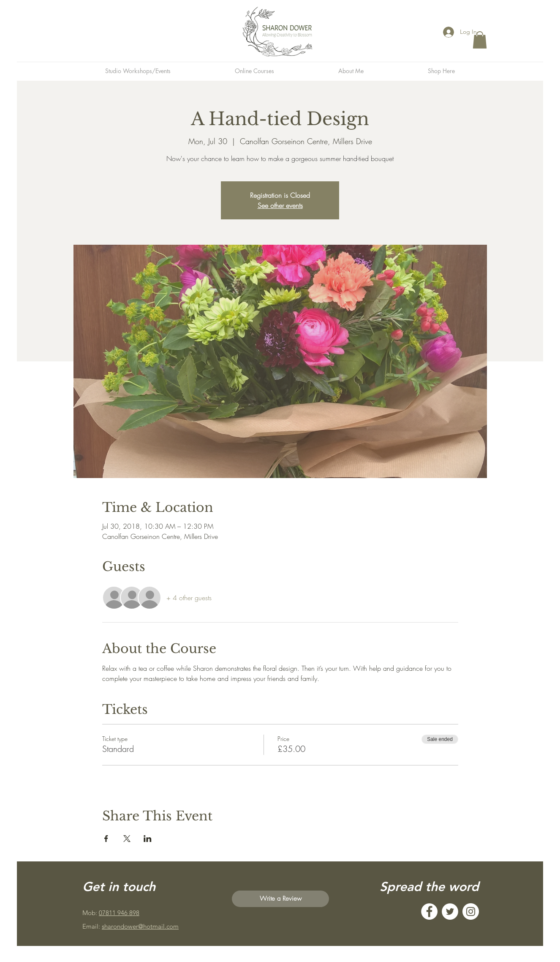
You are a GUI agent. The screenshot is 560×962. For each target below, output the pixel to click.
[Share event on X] (127, 839)
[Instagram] (471, 911)
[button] (480, 40)
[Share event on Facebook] (106, 839)
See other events (280, 205)
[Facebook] (429, 911)
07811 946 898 (119, 913)
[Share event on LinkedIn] (148, 839)
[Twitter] (450, 911)
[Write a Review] (280, 899)
